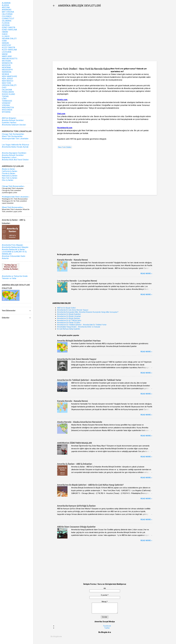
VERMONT (6, 103)
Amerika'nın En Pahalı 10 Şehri (69, 323)
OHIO (4, 88)
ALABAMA (6, 3)
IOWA (4, 41)
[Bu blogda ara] (105, 637)
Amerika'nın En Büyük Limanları (69, 316)
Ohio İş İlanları (8, 180)
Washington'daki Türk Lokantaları (15, 139)
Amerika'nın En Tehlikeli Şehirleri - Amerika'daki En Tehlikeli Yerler (82, 325)
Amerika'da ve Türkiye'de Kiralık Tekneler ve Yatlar (15, 277)
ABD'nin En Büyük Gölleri (66, 308)
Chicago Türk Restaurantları (13, 134)
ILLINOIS (6, 36)
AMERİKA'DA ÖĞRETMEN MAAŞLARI (75, 443)
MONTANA (6, 68)
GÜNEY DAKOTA (9, 27)
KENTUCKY (6, 45)
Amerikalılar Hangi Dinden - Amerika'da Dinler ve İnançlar (79, 327)
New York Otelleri (65, 147)
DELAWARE (7, 21)
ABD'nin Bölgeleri (9, 118)
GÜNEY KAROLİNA (9, 30)
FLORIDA (6, 23)
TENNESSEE (7, 101)
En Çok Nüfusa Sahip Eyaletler (69, 329)
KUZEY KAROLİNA (9, 50)
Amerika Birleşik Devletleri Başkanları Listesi (13, 156)
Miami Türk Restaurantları (12, 136)
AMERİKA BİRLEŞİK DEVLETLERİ (79, 6)
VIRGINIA (6, 105)
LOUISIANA (7, 52)
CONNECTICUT (8, 19)
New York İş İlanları (10, 178)
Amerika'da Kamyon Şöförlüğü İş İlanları (76, 506)
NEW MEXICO (8, 81)
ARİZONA (6, 7)
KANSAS (5, 43)
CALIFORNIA (7, 14)
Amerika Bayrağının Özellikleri (14, 153)
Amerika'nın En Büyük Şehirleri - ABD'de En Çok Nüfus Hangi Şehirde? (90, 485)
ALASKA (5, 5)
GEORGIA (6, 25)
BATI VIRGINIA (8, 12)
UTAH (4, 99)
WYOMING (6, 112)
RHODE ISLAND (8, 94)
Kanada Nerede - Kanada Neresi (73, 260)
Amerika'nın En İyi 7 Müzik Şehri (69, 320)
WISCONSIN (7, 110)
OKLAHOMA (7, 90)
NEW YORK (6, 83)
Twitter (107, 628)
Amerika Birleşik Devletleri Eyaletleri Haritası (79, 341)
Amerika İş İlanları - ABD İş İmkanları (75, 464)
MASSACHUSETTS (10, 59)
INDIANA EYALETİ (9, 39)
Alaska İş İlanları (8, 169)
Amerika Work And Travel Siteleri (15, 160)
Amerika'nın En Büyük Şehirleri (69, 318)
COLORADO (7, 16)
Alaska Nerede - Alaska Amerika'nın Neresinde (80, 422)
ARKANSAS (7, 10)
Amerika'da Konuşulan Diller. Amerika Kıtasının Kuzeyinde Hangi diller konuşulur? (88, 312)
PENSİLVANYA (8, 92)
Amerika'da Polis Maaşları (12, 245)
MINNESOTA (7, 63)
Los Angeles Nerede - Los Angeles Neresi (77, 281)
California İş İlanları (10, 171)
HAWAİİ (5, 32)
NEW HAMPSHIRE (9, 76)
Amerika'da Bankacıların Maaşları (15, 247)
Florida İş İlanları (9, 173)
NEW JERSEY (7, 79)
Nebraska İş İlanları (10, 176)
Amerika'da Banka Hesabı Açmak (15, 147)
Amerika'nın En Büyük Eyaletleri (69, 314)
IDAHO (5, 34)
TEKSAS (5, 96)
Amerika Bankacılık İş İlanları (13, 249)
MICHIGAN (6, 61)
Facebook (107, 626)
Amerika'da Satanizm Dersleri (14, 125)
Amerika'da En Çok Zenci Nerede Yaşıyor (73, 310)
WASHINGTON (8, 108)
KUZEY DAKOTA (8, 47)
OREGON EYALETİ (9, 85)
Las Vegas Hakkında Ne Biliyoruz (15, 145)
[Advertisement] (91, 35)
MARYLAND (7, 56)
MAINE (5, 54)
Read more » (146, 274)
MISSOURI (6, 65)
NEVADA (5, 74)
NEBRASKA (7, 72)
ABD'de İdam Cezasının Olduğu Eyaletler (76, 527)
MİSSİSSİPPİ (7, 70)
